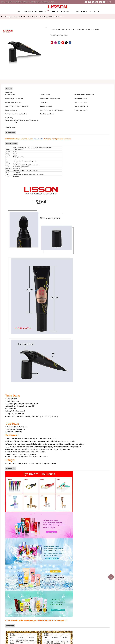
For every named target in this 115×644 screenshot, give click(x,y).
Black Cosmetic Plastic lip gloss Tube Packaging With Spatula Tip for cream (42, 17)
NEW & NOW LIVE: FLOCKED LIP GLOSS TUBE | (16, 2)
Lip (18, 17)
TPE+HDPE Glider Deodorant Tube (42, 2)
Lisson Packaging (6, 17)
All (14, 17)
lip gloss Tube (38, 139)
